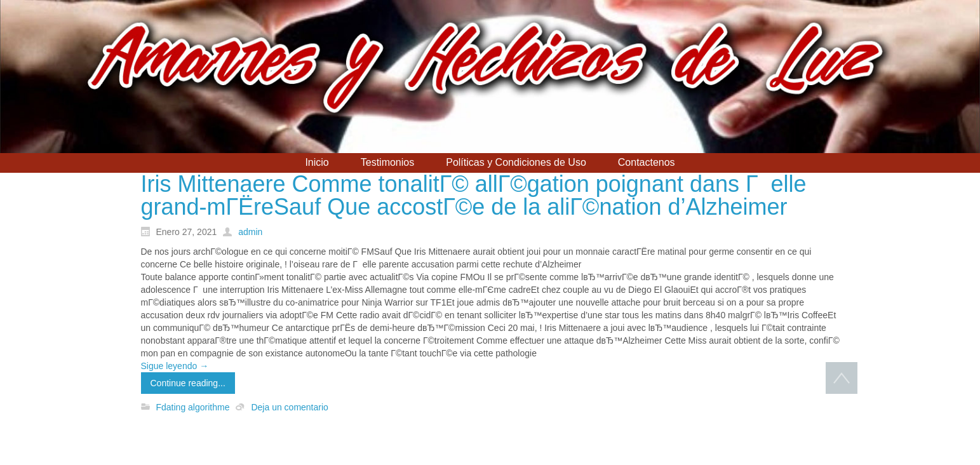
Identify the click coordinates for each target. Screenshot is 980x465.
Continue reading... (188, 383)
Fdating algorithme (193, 407)
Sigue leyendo (175, 366)
